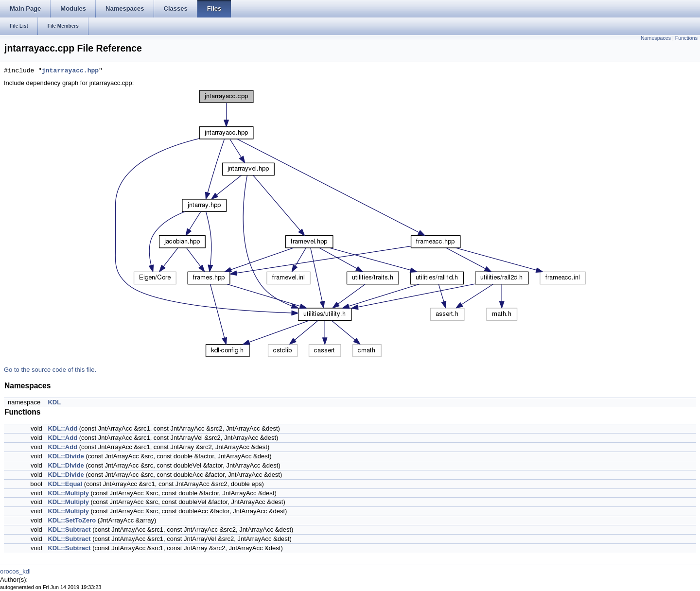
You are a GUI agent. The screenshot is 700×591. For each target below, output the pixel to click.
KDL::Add (62, 428)
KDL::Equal (65, 484)
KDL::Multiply (68, 493)
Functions (686, 38)
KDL (54, 402)
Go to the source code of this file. (50, 370)
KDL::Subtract (69, 530)
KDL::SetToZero (72, 520)
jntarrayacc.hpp (70, 71)
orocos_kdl (15, 571)
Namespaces (656, 38)
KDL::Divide (66, 456)
